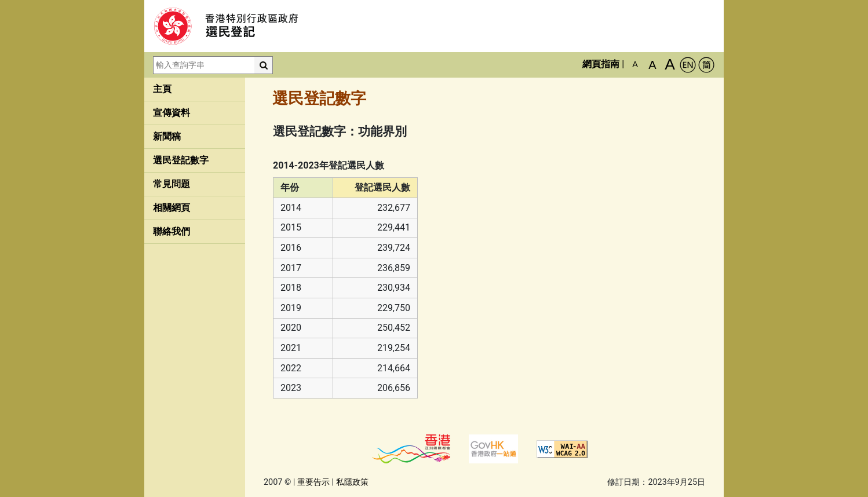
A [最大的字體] (670, 64)
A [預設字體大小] (635, 64)
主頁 (162, 89)
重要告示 (313, 482)
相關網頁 (172, 208)
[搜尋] (264, 65)
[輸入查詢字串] (204, 65)
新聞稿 (167, 136)
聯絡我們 (172, 231)
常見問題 (172, 184)
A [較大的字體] (652, 65)
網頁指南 (601, 64)
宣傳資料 (172, 113)
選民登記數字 (181, 160)
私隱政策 (352, 482)
